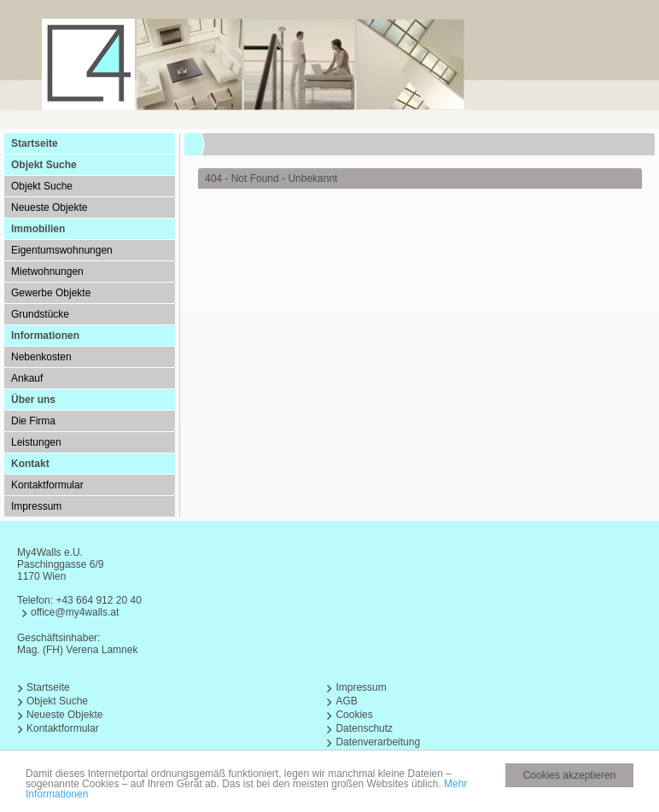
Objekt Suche (42, 186)
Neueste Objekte (49, 207)
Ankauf (27, 378)
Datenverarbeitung (378, 742)
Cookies (354, 715)
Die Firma (33, 421)
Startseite (35, 143)
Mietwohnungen (47, 272)
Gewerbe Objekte (51, 293)
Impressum (36, 506)
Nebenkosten (41, 357)
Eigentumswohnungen (62, 250)
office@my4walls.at (75, 612)
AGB (346, 701)
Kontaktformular (47, 485)
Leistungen (36, 442)
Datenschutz (364, 728)
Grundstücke (40, 314)
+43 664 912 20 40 (98, 600)
